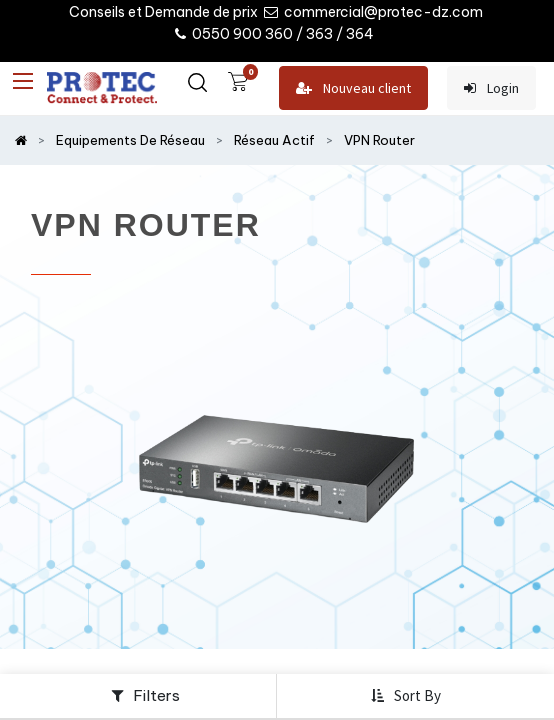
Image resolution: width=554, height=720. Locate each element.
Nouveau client (353, 88)
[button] (408, 696)
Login (491, 88)
